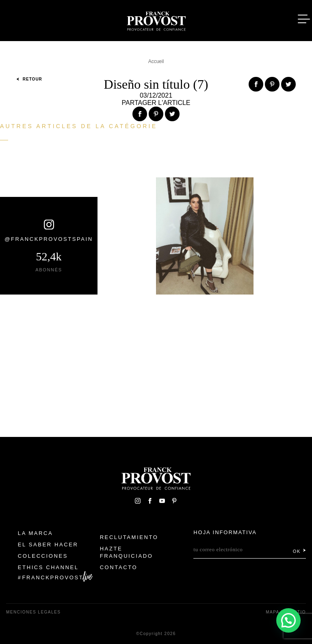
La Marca (36, 533)
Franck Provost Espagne (156, 20)
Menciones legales (33, 612)
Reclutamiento (129, 537)
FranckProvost (53, 577)
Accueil (156, 61)
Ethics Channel (48, 567)
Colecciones (43, 556)
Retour (29, 79)
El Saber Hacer (48, 545)
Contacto (119, 567)
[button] (288, 620)
